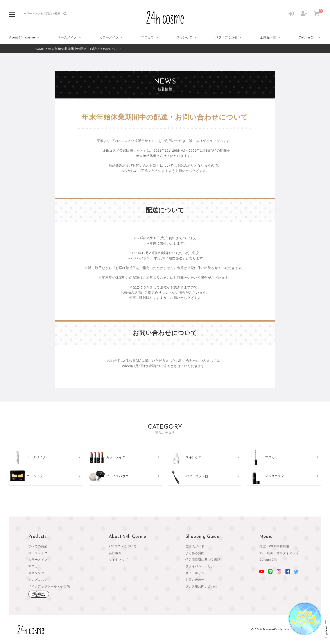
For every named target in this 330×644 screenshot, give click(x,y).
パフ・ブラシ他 (226, 37)
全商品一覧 (268, 37)
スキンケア (185, 37)
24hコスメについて (123, 546)
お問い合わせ (195, 580)
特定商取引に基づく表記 (203, 560)
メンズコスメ (38, 580)
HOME (39, 49)
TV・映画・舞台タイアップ (279, 553)
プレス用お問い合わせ (201, 586)
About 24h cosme (22, 37)
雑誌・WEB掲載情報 (274, 546)
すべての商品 (38, 546)
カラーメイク (109, 37)
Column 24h (308, 37)
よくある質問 (195, 553)
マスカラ (147, 37)
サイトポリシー (197, 573)
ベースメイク (67, 37)
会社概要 (115, 553)
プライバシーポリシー (201, 566)
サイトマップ (118, 560)
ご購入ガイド (195, 546)
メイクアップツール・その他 (49, 586)
